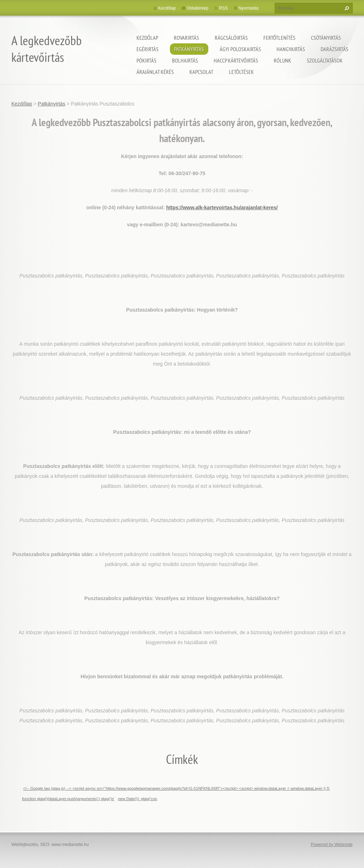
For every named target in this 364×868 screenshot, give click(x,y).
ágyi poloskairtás (240, 49)
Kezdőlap (147, 38)
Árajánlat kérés (155, 72)
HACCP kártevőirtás (236, 60)
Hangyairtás (291, 49)
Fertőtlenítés (279, 38)
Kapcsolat (201, 72)
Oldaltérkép (197, 8)
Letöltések (241, 72)
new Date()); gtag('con (138, 799)
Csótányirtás (326, 38)
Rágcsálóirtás (231, 38)
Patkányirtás (189, 49)
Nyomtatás (249, 8)
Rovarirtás (186, 38)
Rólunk (282, 60)
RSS (223, 8)
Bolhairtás (185, 60)
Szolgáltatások (325, 60)
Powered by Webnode (332, 845)
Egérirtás (148, 49)
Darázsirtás (334, 49)
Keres (346, 8)
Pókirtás (146, 60)
